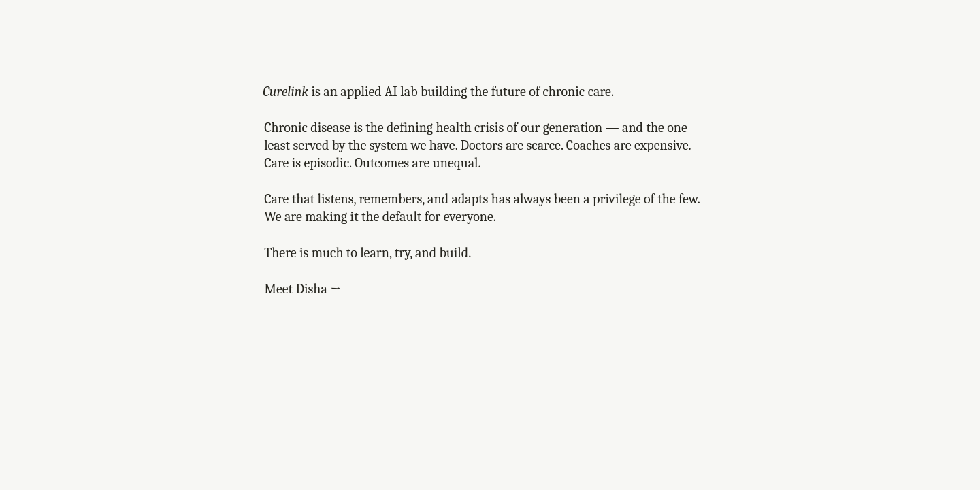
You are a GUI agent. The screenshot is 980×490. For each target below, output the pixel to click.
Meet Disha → (303, 289)
